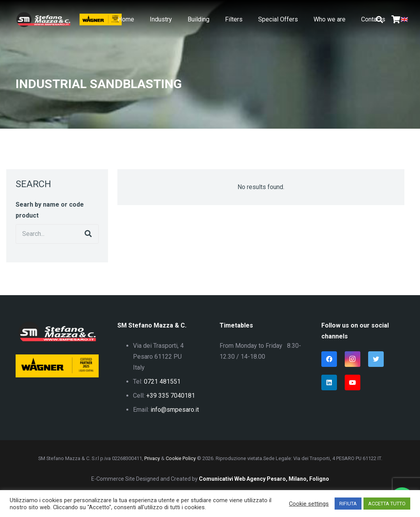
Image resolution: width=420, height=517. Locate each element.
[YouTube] (353, 382)
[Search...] (57, 234)
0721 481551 (162, 382)
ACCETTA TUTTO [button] (387, 504)
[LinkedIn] (329, 382)
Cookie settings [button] (309, 504)
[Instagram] (353, 359)
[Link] (43, 19)
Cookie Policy (181, 458)
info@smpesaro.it (175, 410)
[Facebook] (329, 359)
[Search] (88, 234)
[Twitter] (376, 359)
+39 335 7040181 (171, 396)
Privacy (152, 458)
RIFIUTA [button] (348, 504)
